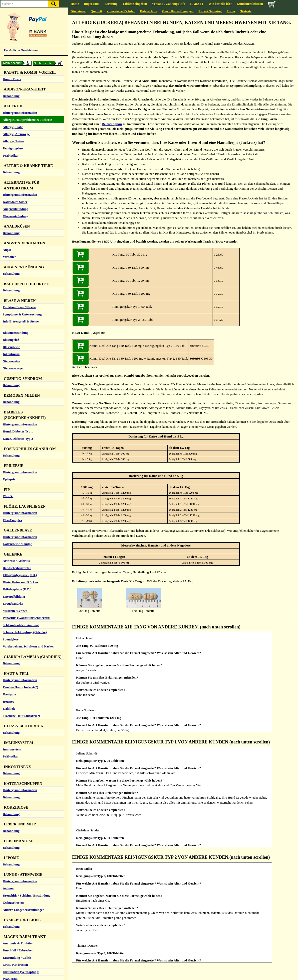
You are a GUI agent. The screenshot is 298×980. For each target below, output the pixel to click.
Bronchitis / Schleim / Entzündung (27, 801)
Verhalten (10, 162)
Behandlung (11, 78)
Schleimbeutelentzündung (21, 531)
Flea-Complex (13, 426)
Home (75, 4)
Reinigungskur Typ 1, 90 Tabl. (132, 307)
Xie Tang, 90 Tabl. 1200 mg (130, 281)
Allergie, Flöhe (13, 33)
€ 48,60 (218, 267)
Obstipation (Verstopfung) (21, 878)
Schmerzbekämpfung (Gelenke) (25, 538)
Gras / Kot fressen (15, 870)
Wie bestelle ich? (220, 4)
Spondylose (11, 545)
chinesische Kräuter (121, 11)
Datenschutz (148, 11)
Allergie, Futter (14, 47)
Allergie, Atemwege (16, 40)
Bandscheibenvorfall (17, 474)
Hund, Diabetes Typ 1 (18, 337)
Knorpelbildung (14, 502)
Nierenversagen (14, 274)
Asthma (8, 794)
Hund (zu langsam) (16, 957)
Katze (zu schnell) (15, 964)
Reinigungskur (13, 54)
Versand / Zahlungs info (169, 4)
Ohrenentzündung (16, 122)
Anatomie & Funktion (18, 849)
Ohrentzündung (14, 916)
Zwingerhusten (13, 808)
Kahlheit (9, 614)
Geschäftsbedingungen (178, 11)
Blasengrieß (11, 245)
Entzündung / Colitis (17, 863)
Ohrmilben (10, 901)
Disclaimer (78, 11)
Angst (7, 155)
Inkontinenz (11, 260)
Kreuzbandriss (13, 509)
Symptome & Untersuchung (22, 220)
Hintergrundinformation (20, 18)
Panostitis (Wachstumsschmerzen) (27, 524)
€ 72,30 (218, 294)
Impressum (92, 4)
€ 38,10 (218, 281)
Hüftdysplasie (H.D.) (17, 495)
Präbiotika (10, 61)
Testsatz (246, 11)
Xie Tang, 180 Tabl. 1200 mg (131, 294)
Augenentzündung (16, 115)
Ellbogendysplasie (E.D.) (20, 481)
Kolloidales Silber (15, 108)
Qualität (96, 11)
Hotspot (8, 607)
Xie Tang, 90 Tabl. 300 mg (130, 254)
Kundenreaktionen (250, 4)
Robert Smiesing (210, 11)
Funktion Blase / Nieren (19, 213)
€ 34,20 (218, 320)
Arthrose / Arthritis (16, 466)
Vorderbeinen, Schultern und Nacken (29, 552)
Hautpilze (10, 600)
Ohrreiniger (11, 909)
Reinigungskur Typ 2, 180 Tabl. (133, 320)
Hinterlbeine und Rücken (20, 488)
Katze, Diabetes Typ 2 (18, 344)
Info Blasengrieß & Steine (21, 227)
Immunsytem (12, 655)
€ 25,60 (218, 254)
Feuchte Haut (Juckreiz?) (20, 593)
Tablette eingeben (135, 4)
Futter (231, 11)
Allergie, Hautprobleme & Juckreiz (27, 25)
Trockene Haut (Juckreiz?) (21, 622)
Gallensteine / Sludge (17, 450)
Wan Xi (8, 402)
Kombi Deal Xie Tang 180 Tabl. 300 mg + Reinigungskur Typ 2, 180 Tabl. (138, 346)
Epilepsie (9, 385)
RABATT (197, 4)
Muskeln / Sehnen (15, 517)
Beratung (111, 4)
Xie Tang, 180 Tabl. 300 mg (130, 267)
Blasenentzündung (16, 238)
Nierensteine (11, 267)
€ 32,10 (218, 307)
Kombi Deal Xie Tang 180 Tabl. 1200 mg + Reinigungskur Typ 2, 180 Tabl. (139, 358)
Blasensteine (11, 253)
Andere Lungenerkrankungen (24, 815)
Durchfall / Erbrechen (18, 856)
